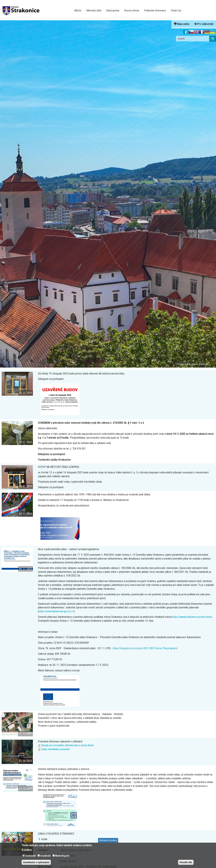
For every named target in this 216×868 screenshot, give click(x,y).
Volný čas (176, 10)
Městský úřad (94, 10)
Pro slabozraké (204, 24)
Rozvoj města (132, 10)
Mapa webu (182, 24)
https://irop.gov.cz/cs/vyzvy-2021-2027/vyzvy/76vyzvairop (145, 648)
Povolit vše (186, 862)
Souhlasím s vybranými (36, 862)
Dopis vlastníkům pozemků (55, 749)
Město (78, 10)
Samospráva (113, 10)
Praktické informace (155, 10)
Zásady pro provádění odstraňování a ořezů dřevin (67, 745)
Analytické (46, 856)
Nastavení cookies (108, 840)
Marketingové (62, 856)
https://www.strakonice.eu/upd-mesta (192, 617)
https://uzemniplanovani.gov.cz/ (56, 611)
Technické (31, 856)
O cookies (27, 850)
